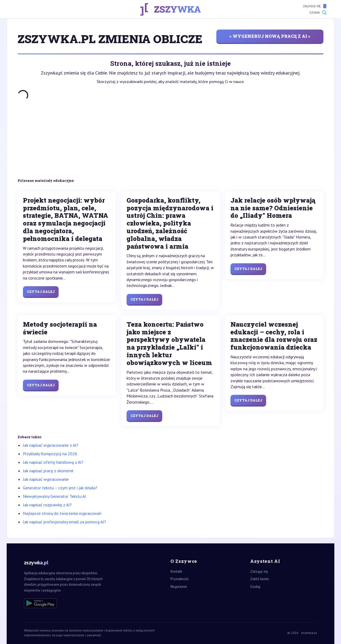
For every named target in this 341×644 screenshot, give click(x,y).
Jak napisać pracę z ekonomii (48, 471)
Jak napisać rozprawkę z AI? (47, 505)
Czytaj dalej (41, 292)
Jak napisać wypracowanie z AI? (51, 445)
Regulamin (179, 586)
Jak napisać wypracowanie (46, 479)
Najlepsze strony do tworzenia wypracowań (62, 513)
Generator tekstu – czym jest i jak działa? (60, 488)
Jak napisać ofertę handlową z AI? (53, 462)
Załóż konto (260, 579)
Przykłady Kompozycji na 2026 (50, 454)
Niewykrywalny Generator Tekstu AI (54, 496)
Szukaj (318, 13)
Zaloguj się (315, 6)
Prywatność (180, 579)
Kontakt (176, 571)
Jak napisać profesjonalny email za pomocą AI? (64, 522)
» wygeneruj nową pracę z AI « (270, 36)
